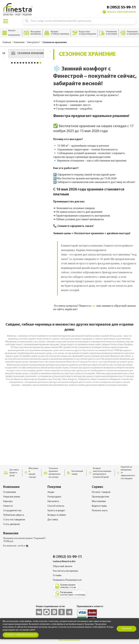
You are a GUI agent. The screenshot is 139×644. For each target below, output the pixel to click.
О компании (10, 492)
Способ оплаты (56, 506)
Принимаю (126, 629)
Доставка (53, 520)
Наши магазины (12, 497)
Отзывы (57, 575)
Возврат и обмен (57, 515)
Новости (8, 506)
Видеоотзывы (99, 506)
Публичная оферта (14, 515)
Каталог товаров (101, 492)
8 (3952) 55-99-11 (121, 7)
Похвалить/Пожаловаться (67, 580)
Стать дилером (11, 524)
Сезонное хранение (27, 53)
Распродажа (54, 497)
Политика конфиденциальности (21, 635)
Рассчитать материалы (65, 571)
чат (94, 306)
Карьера (8, 501)
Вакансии (11, 533)
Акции (51, 492)
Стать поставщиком (14, 520)
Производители (100, 497)
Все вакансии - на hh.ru (16, 546)
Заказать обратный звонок (119, 12)
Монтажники (99, 501)
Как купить (53, 501)
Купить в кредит (56, 511)
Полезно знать (100, 511)
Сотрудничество (12, 511)
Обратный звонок (63, 566)
